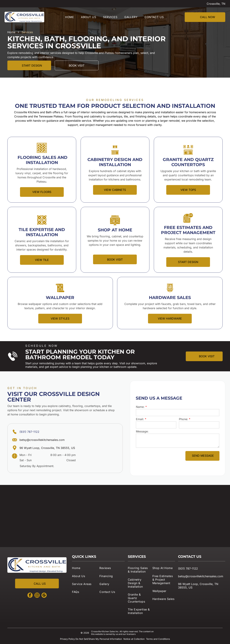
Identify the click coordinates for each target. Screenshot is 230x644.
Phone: (183, 419)
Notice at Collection (134, 639)
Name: (140, 407)
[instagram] (37, 596)
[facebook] (30, 596)
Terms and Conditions (158, 639)
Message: (142, 431)
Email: (140, 419)
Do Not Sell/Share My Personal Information (99, 639)
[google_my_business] (44, 596)
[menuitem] (70, 17)
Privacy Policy (67, 639)
